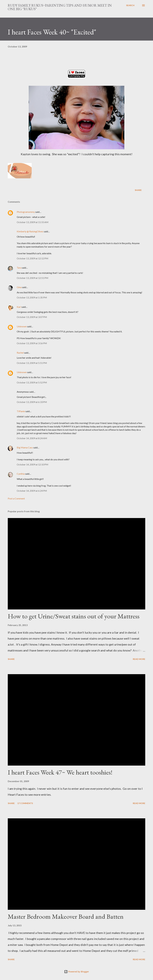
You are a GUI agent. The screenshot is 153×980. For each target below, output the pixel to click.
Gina (19, 287)
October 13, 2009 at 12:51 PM (32, 278)
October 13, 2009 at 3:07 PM (32, 317)
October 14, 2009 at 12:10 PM (32, 464)
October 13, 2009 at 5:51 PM (32, 363)
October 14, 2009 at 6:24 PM (32, 491)
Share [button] (138, 190)
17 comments (25, 803)
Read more (139, 659)
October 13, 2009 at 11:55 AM (33, 222)
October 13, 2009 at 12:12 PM (32, 258)
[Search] (130, 5)
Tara (19, 268)
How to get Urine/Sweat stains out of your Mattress (74, 616)
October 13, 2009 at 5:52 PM (32, 382)
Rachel (20, 353)
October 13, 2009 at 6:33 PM (32, 402)
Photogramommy (26, 212)
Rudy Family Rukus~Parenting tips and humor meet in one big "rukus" (60, 7)
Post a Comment (16, 498)
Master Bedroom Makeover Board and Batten (66, 916)
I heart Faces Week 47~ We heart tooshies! (60, 772)
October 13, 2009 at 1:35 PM (32, 297)
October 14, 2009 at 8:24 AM (32, 438)
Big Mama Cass (25, 447)
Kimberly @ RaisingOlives (30, 231)
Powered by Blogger (76, 972)
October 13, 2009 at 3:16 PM (32, 343)
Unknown (22, 326)
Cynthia (21, 474)
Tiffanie (21, 411)
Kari (19, 307)
